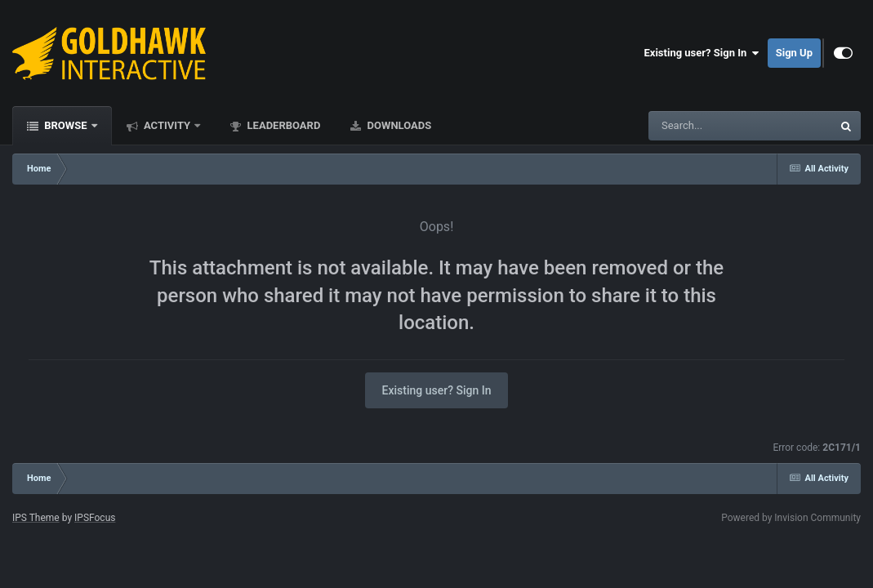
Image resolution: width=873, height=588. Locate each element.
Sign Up (794, 53)
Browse (66, 125)
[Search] (699, 126)
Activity (167, 125)
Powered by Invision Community (791, 518)
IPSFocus (95, 518)
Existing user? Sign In (702, 53)
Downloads (398, 125)
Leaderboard (282, 125)
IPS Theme (36, 518)
